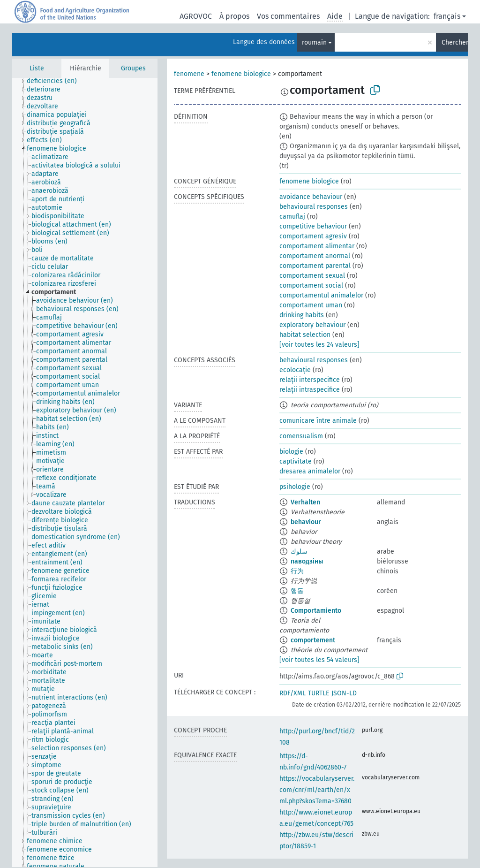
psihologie (295, 487)
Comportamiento (316, 611)
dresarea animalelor (310, 471)
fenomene (189, 74)
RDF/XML (292, 693)
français (447, 16)
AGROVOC (196, 16)
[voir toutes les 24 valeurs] (319, 345)
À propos (234, 16)
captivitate (296, 461)
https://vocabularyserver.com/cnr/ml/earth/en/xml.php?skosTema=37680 (317, 790)
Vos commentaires (288, 16)
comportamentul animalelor (321, 295)
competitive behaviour (313, 226)
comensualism (301, 436)
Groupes (133, 68)
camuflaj (292, 217)
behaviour (306, 522)
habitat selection (305, 335)
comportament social (311, 286)
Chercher (455, 42)
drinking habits (302, 315)
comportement (313, 640)
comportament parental (315, 266)
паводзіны (307, 561)
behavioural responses (314, 207)
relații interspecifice (310, 380)
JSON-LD (344, 693)
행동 (297, 591)
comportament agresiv (313, 236)
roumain (314, 42)
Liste (37, 68)
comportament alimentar (317, 246)
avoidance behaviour (311, 197)
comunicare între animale (318, 421)
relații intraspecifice (310, 390)
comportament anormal (315, 256)
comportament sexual (312, 276)
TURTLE (319, 693)
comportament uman (311, 305)
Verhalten (305, 502)
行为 (297, 571)
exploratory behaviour (312, 325)
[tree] (85, 472)
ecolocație (295, 370)
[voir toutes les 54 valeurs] (319, 660)
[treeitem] (56, 81)
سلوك (299, 552)
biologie (291, 452)
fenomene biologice (241, 74)
